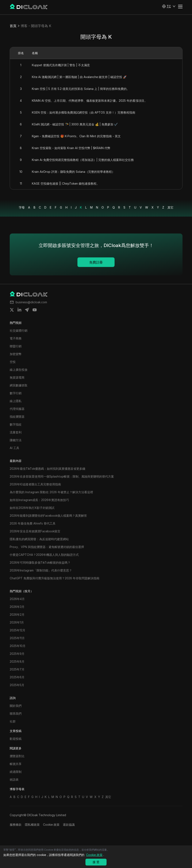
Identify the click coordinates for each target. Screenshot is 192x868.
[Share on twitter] (12, 310)
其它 (170, 207)
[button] (169, 6)
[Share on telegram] (27, 310)
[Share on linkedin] (19, 310)
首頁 (13, 26)
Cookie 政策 (51, 825)
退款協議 (69, 825)
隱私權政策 (32, 825)
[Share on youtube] (35, 310)
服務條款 (16, 825)
